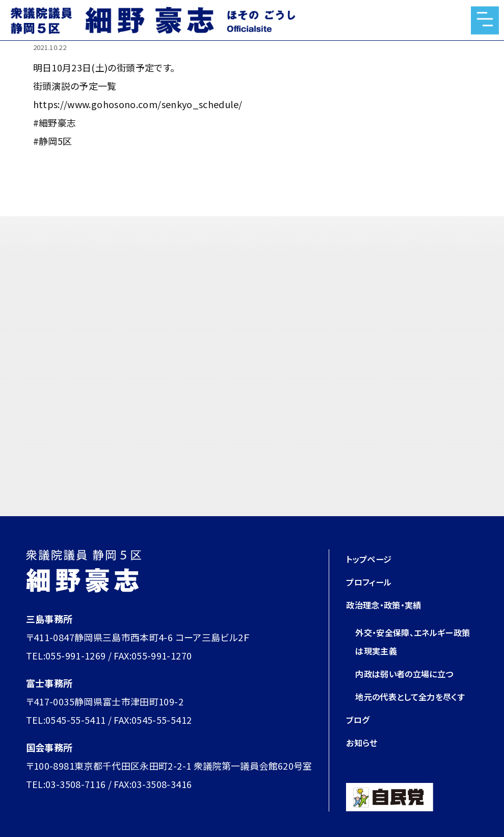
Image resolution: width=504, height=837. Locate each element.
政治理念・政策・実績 (388, 604)
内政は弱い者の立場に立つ (410, 673)
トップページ (372, 559)
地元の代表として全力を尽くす (417, 696)
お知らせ (363, 742)
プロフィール (372, 581)
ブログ (359, 719)
